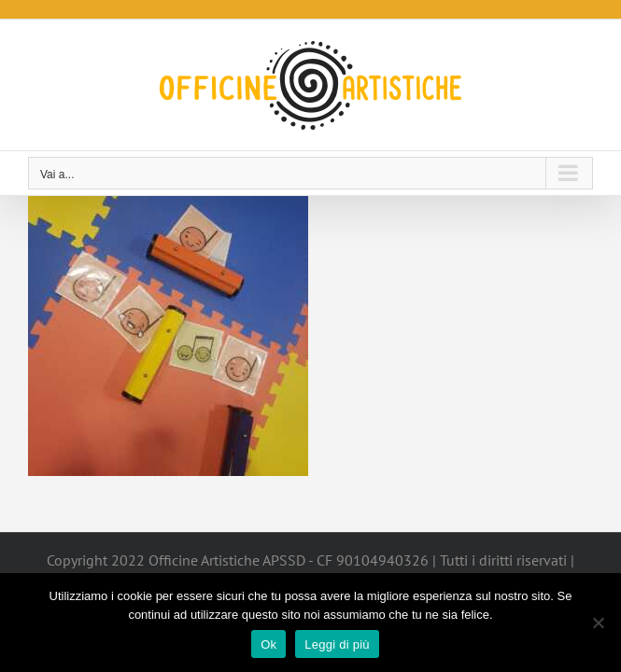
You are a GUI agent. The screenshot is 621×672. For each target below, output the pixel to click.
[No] (598, 623)
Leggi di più (337, 644)
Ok (268, 644)
